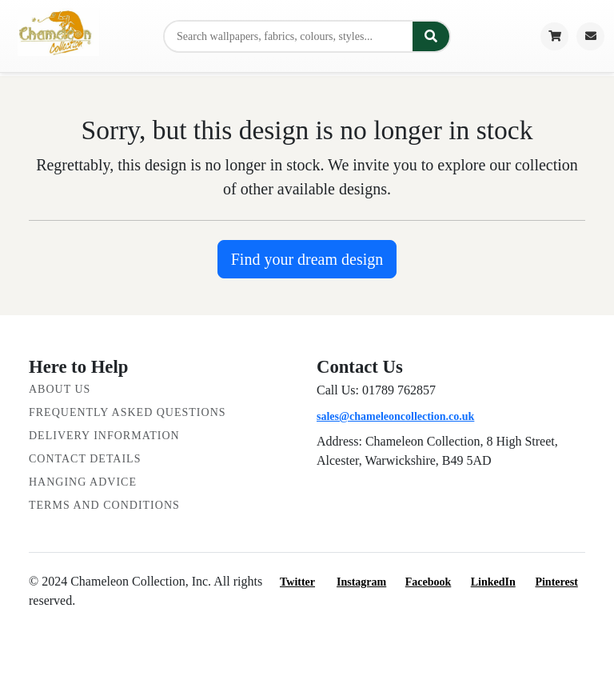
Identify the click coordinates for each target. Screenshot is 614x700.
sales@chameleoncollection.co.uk (395, 416)
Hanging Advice (83, 482)
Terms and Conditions (104, 505)
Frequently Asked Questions (128, 412)
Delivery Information (104, 436)
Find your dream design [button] (307, 259)
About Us (60, 389)
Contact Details (85, 459)
